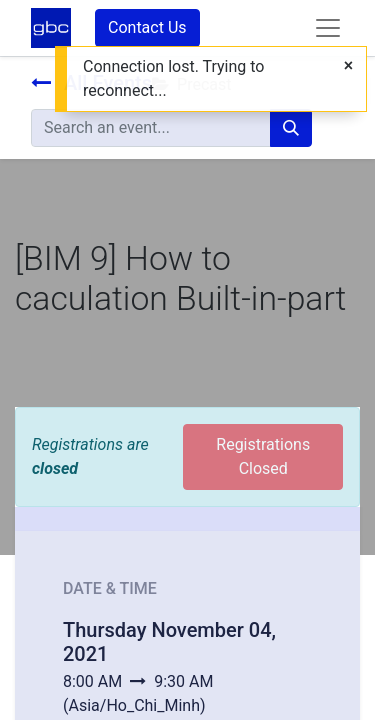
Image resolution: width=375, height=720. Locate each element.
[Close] (348, 66)
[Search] (291, 128)
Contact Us (147, 27)
